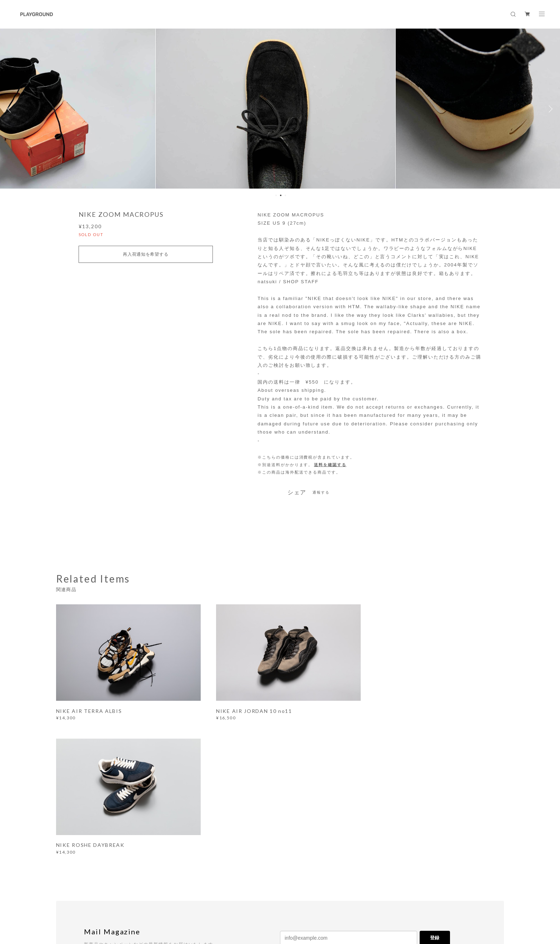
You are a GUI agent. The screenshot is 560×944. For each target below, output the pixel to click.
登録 (435, 799)
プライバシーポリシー (115, 900)
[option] (280, 109)
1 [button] (276, 195)
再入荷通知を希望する (146, 254)
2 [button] (281, 195)
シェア (297, 493)
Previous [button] (11, 109)
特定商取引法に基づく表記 (169, 900)
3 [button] (285, 195)
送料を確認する (330, 465)
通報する (321, 492)
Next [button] (549, 109)
